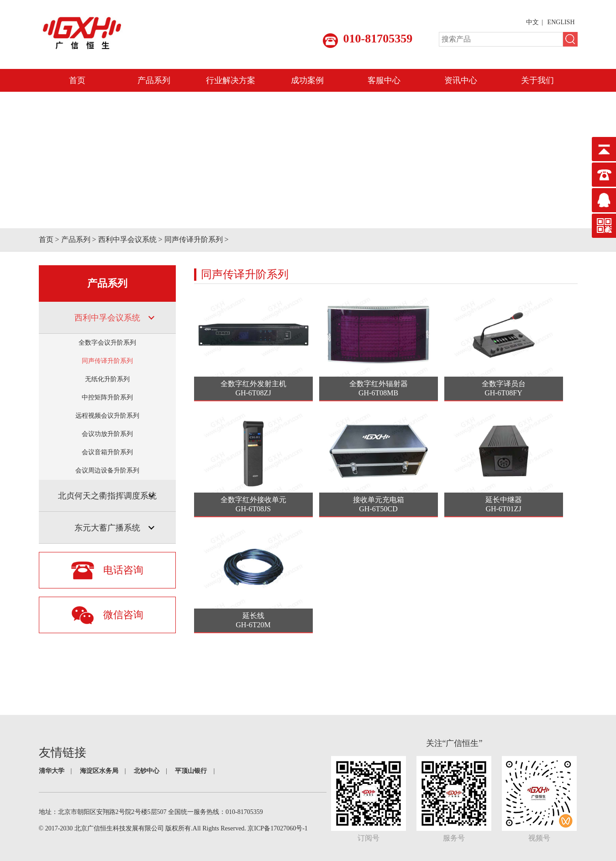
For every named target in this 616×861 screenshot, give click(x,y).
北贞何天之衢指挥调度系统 (107, 496)
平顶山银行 (191, 771)
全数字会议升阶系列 (107, 343)
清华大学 (52, 771)
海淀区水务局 (99, 771)
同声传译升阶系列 (194, 239)
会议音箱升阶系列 (107, 452)
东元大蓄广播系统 (107, 528)
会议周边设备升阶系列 (107, 470)
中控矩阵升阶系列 (107, 397)
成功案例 (307, 80)
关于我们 (537, 80)
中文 (532, 22)
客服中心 (384, 80)
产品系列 (154, 80)
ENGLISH (561, 22)
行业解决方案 (231, 80)
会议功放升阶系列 (107, 434)
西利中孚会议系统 (127, 239)
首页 (77, 80)
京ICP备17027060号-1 (277, 828)
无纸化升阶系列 (107, 379)
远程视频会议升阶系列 (107, 416)
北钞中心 (147, 771)
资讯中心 (461, 80)
